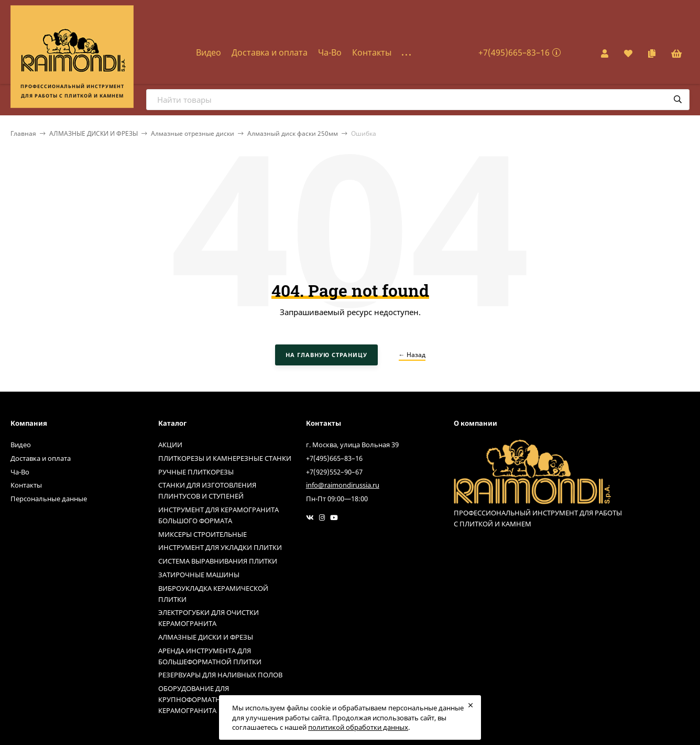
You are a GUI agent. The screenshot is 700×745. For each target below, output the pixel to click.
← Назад (412, 355)
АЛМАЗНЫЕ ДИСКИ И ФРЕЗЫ (94, 133)
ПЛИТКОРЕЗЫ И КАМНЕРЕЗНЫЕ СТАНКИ (225, 458)
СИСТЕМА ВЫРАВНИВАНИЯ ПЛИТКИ (218, 561)
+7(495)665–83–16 (514, 52)
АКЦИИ (170, 445)
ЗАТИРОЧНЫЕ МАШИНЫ (199, 575)
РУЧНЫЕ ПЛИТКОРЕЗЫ (196, 472)
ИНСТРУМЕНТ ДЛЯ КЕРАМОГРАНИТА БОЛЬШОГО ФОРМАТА (218, 515)
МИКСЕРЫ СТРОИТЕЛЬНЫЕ (203, 534)
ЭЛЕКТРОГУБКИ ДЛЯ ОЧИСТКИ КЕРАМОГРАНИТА (209, 618)
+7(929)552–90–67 (334, 472)
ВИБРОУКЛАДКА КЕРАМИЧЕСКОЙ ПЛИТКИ (213, 594)
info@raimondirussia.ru (343, 485)
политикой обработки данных (358, 727)
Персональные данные (49, 499)
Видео (209, 52)
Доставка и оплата (270, 52)
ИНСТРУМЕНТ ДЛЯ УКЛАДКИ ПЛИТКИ (220, 547)
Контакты (372, 52)
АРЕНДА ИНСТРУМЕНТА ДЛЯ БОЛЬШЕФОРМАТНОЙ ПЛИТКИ (210, 656)
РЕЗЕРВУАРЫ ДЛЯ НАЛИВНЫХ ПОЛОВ (220, 675)
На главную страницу (326, 355)
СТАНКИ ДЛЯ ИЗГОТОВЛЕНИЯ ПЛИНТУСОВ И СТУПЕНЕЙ (207, 490)
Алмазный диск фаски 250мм (293, 133)
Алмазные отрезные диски (193, 133)
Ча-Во (330, 52)
